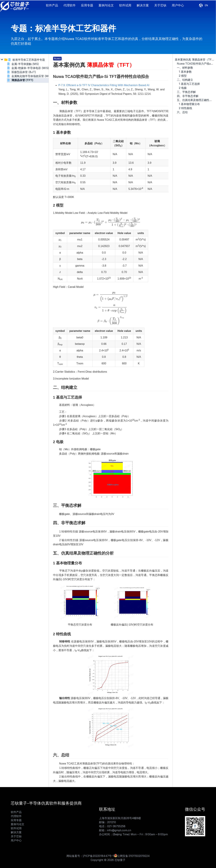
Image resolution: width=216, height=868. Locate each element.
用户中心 (178, 5)
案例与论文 (106, 5)
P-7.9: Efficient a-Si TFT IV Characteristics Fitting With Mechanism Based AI (104, 85)
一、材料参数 (185, 68)
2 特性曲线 (185, 108)
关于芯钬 (160, 5)
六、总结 (182, 112)
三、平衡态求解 (186, 92)
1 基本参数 (185, 72)
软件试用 (125, 5)
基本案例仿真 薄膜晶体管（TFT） (194, 60)
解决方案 (143, 5)
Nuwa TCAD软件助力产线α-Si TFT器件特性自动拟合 (195, 64)
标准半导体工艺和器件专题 (29, 60)
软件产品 (52, 5)
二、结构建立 (185, 80)
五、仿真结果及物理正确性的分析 (195, 100)
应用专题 (87, 5)
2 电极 (183, 88)
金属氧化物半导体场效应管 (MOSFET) (35, 76)
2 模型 (183, 76)
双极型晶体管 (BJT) (24, 72)
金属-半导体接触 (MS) (25, 64)
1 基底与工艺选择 (189, 84)
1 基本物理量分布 (189, 104)
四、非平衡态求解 (188, 96)
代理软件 (70, 5)
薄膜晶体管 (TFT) (22, 80)
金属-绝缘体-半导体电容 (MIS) (30, 68)
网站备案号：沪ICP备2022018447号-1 (90, 856)
